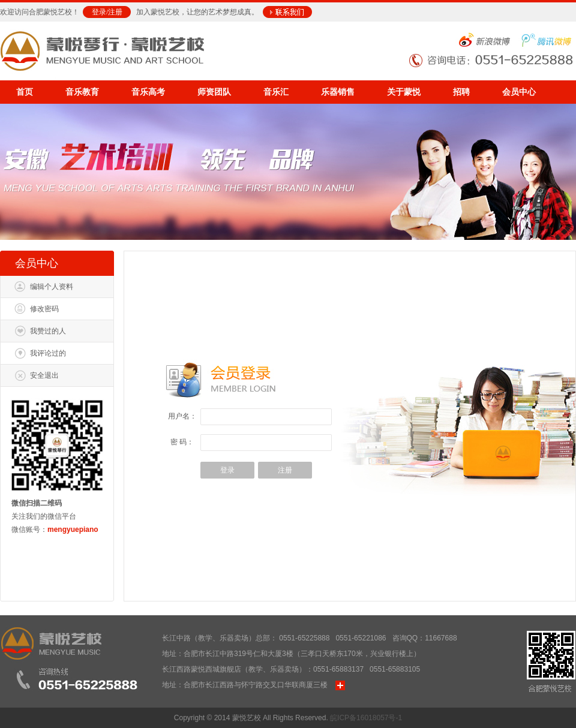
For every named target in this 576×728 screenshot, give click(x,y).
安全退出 (44, 375)
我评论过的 (48, 353)
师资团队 (214, 92)
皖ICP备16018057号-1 (366, 718)
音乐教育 (82, 92)
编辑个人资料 (52, 287)
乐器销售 (338, 92)
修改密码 (44, 309)
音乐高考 (148, 92)
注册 (115, 12)
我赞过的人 (48, 331)
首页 (25, 92)
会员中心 (519, 92)
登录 (99, 12)
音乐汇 (276, 92)
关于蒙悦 (404, 92)
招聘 (461, 92)
